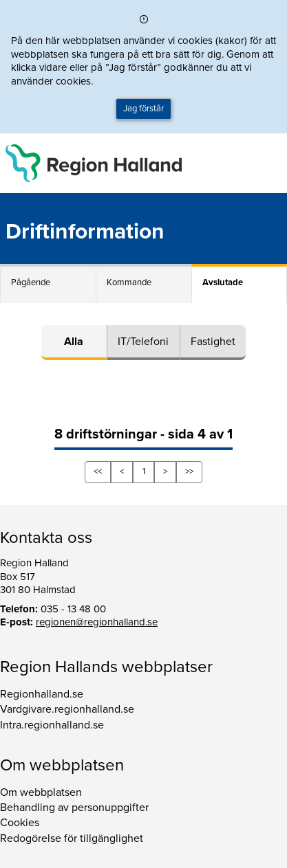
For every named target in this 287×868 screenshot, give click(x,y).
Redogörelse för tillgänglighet (72, 838)
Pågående (31, 282)
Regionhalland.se (42, 694)
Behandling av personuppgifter (74, 808)
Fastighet (213, 342)
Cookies (20, 823)
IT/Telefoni (143, 342)
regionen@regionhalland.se (97, 622)
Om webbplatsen (41, 792)
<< (98, 471)
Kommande (129, 282)
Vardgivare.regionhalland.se (67, 709)
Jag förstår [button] (143, 109)
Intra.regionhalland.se (52, 725)
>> (189, 471)
